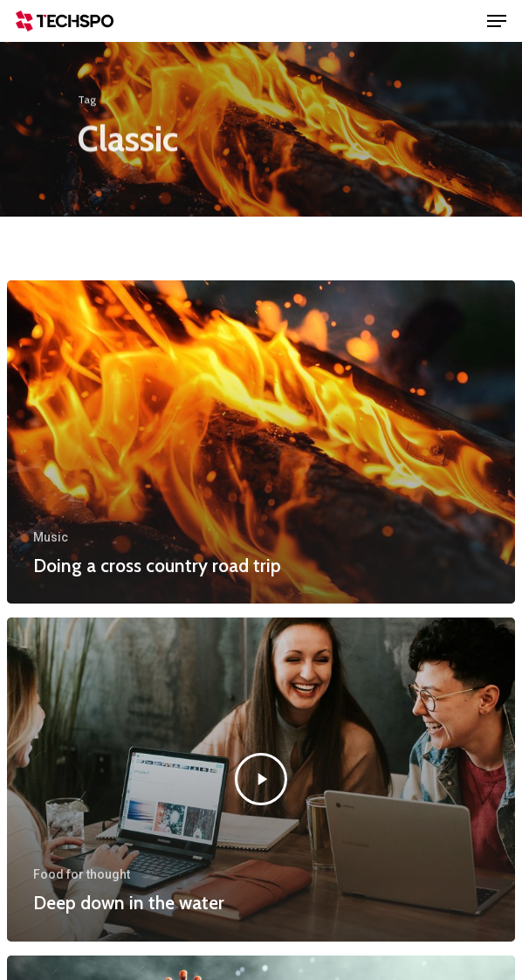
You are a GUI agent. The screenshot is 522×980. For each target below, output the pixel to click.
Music (51, 537)
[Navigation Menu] (497, 21)
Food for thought (82, 874)
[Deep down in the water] (261, 779)
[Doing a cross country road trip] (261, 442)
